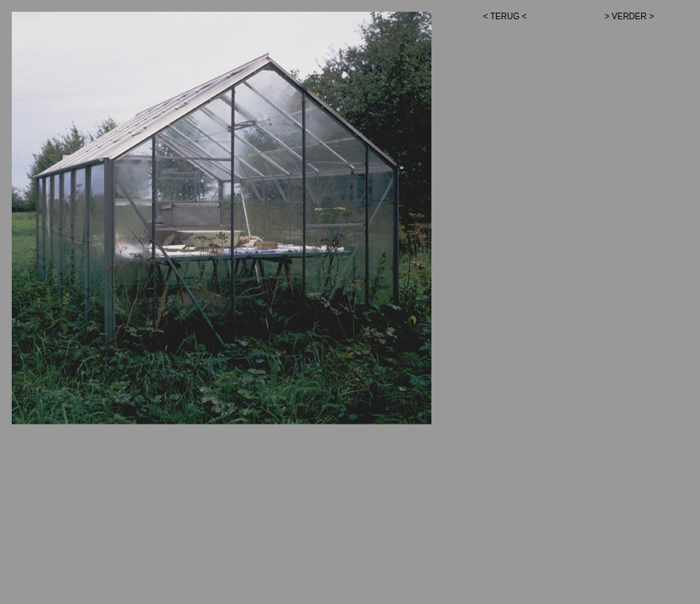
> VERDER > (629, 16)
